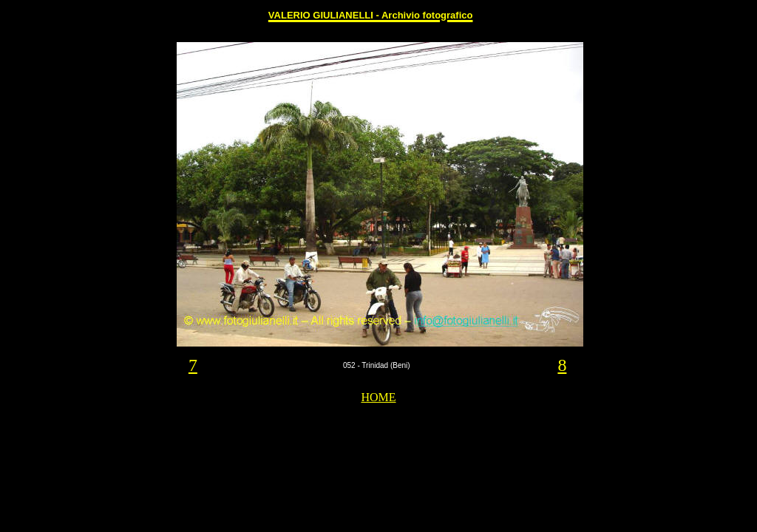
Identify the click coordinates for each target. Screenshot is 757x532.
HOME (378, 397)
